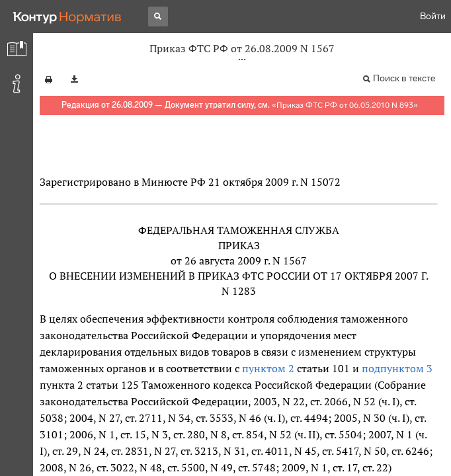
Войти (433, 16)
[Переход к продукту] (67, 17)
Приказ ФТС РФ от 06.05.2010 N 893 (345, 105)
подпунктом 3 (397, 368)
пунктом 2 (268, 368)
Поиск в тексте (404, 78)
